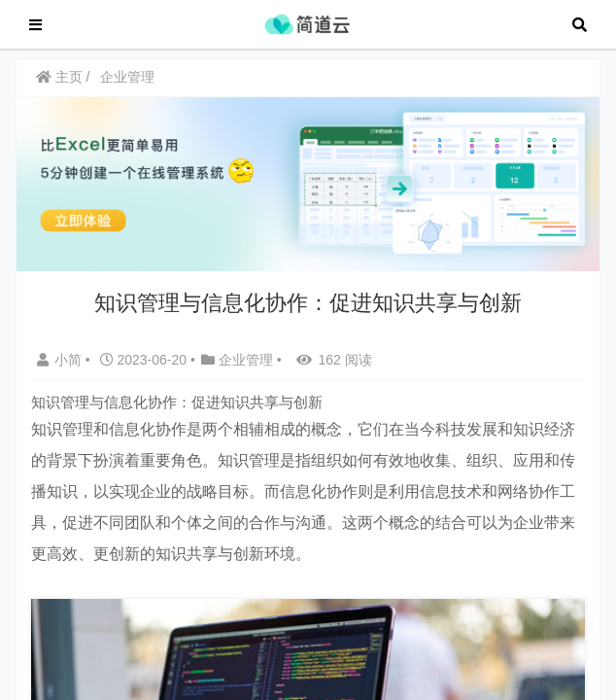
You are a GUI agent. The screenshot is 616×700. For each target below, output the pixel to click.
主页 (59, 87)
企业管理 (127, 87)
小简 (61, 369)
